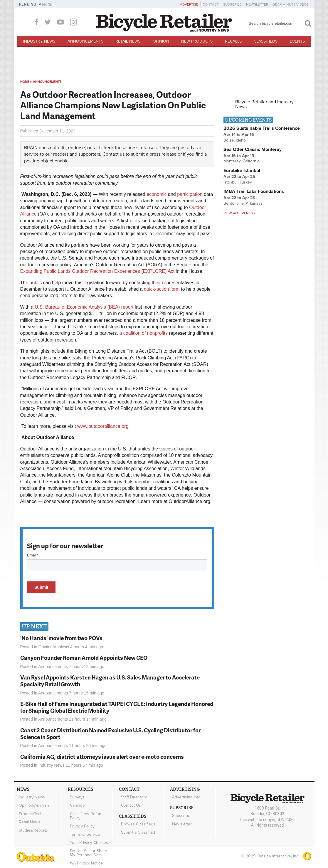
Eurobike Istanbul (242, 171)
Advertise (189, 4)
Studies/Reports (32, 820)
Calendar (76, 802)
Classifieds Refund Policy (85, 810)
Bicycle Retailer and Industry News (264, 104)
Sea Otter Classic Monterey (253, 149)
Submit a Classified (136, 825)
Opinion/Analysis (54, 647)
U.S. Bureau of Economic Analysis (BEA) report (84, 307)
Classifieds (266, 41)
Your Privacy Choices (87, 831)
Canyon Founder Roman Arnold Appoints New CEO (84, 658)
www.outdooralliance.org (103, 426)
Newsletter (257, 4)
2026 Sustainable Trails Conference (262, 128)
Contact (211, 4)
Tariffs (47, 4)
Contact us (113, 154)
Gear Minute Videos (291, 4)
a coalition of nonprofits (143, 333)
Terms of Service (83, 825)
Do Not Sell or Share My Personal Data (90, 839)
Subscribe (232, 4)
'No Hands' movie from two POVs (61, 638)
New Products (197, 41)
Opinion (161, 41)
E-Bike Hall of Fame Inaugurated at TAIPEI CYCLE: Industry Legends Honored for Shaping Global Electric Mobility (117, 707)
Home (25, 82)
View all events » (239, 213)
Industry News (39, 41)
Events (297, 41)
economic (157, 194)
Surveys (75, 796)
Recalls (233, 41)
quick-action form (162, 289)
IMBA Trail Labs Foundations (254, 191)
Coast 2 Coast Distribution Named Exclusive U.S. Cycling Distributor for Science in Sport (110, 734)
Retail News (128, 41)
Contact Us (129, 802)
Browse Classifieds (136, 819)
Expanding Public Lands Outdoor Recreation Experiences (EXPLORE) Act (97, 271)
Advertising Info (185, 796)
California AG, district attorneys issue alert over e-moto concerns (102, 757)
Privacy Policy (80, 819)
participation (190, 194)
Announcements (85, 41)
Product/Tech (29, 808)
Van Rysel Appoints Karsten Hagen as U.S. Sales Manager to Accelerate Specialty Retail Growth (110, 681)
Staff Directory (132, 796)
